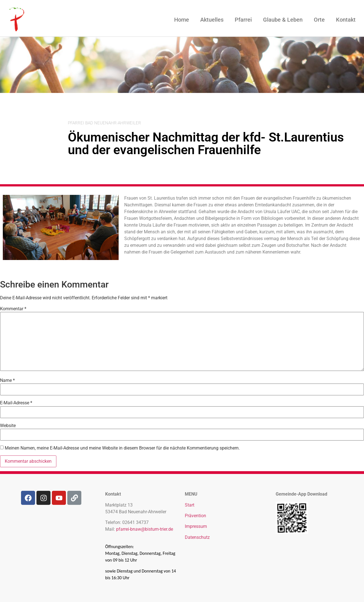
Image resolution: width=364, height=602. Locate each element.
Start (190, 505)
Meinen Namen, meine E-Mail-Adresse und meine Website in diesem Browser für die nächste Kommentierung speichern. (122, 448)
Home (182, 20)
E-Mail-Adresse (16, 403)
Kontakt (346, 20)
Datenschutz (197, 537)
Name (7, 380)
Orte (319, 20)
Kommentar (13, 309)
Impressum (196, 526)
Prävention (195, 516)
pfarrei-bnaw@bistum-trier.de (145, 529)
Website (8, 426)
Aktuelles (212, 20)
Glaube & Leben (283, 20)
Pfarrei (243, 20)
